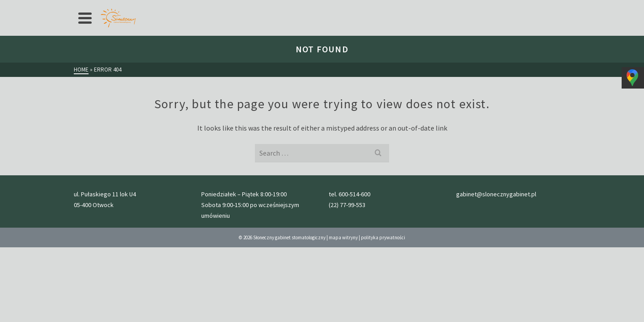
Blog (332, 7)
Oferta (143, 7)
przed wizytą (218, 7)
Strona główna (100, 7)
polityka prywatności (383, 297)
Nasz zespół (297, 7)
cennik (179, 7)
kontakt (360, 7)
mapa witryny (343, 297)
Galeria (258, 7)
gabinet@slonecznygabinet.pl (534, 7)
